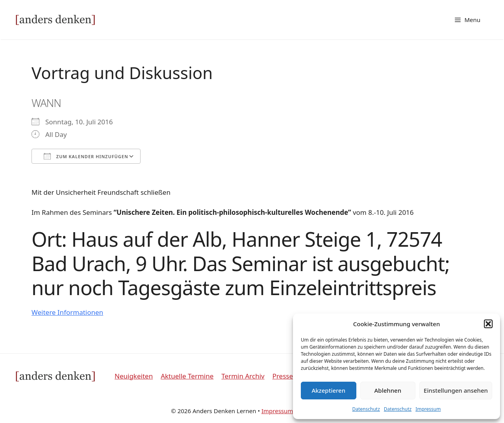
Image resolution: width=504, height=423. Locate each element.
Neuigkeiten (134, 376)
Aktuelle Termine (187, 376)
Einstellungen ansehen (456, 390)
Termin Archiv (243, 376)
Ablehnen (388, 390)
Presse (283, 376)
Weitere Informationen (67, 312)
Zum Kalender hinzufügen (86, 156)
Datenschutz (366, 409)
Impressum (428, 409)
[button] (488, 324)
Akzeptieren (328, 390)
